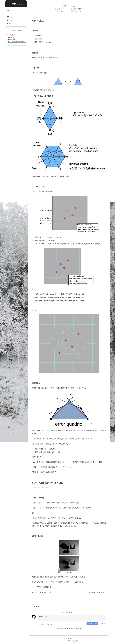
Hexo (63, 641)
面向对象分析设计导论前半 (97, 592)
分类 (9, 17)
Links (10, 23)
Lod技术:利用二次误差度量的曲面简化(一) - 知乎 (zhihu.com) (53, 467)
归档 (9, 20)
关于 (9, 14)
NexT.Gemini (69, 641)
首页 (9, 10)
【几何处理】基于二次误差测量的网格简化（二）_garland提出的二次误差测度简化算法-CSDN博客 (67, 462)
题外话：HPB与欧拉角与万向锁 (42, 592)
